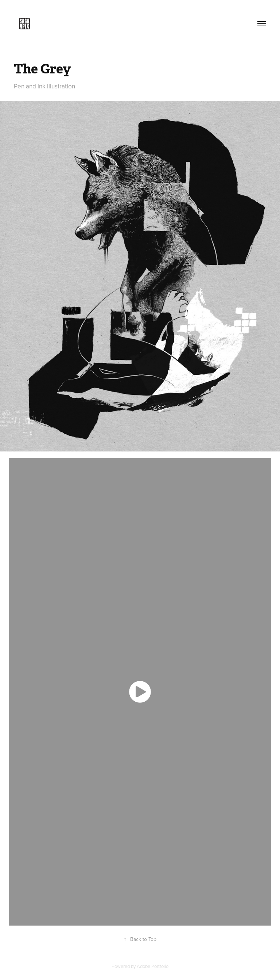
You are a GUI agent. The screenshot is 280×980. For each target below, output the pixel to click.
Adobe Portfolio (153, 966)
